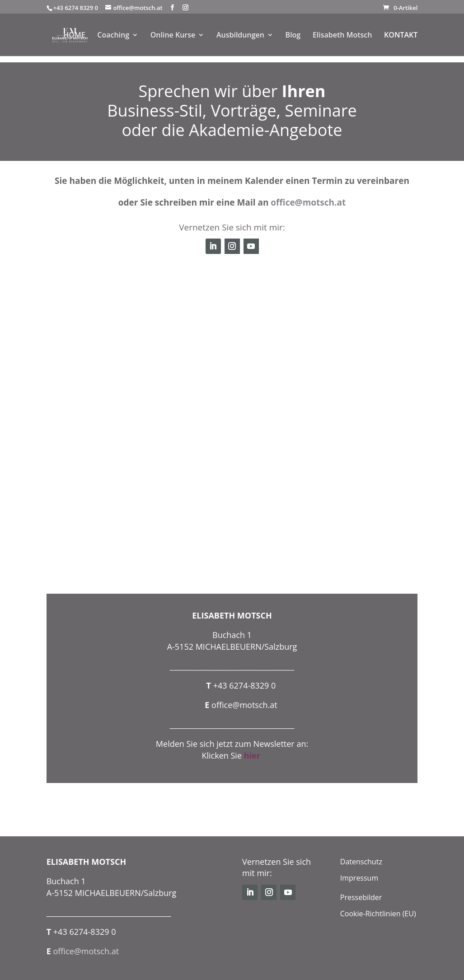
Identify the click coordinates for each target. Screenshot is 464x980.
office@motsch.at (308, 202)
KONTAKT (401, 36)
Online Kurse (173, 36)
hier (253, 755)
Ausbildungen (240, 36)
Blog (293, 36)
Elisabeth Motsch (342, 36)
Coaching (113, 36)
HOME (74, 36)
